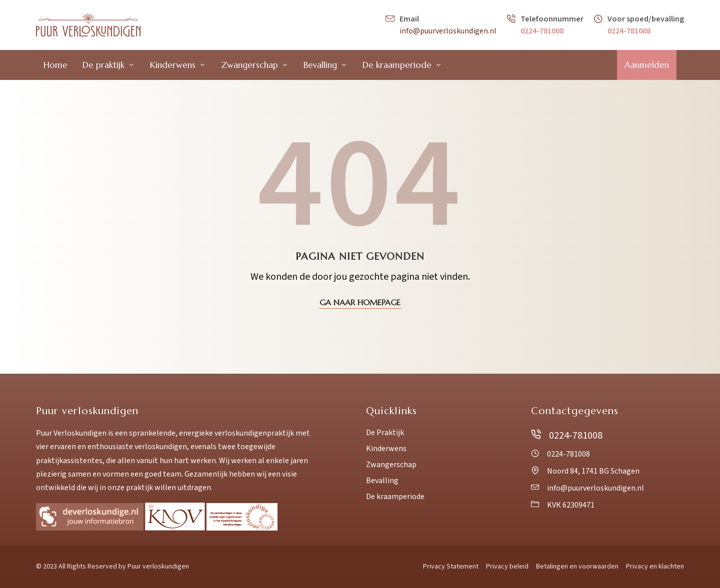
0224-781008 (542, 31)
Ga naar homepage (360, 302)
